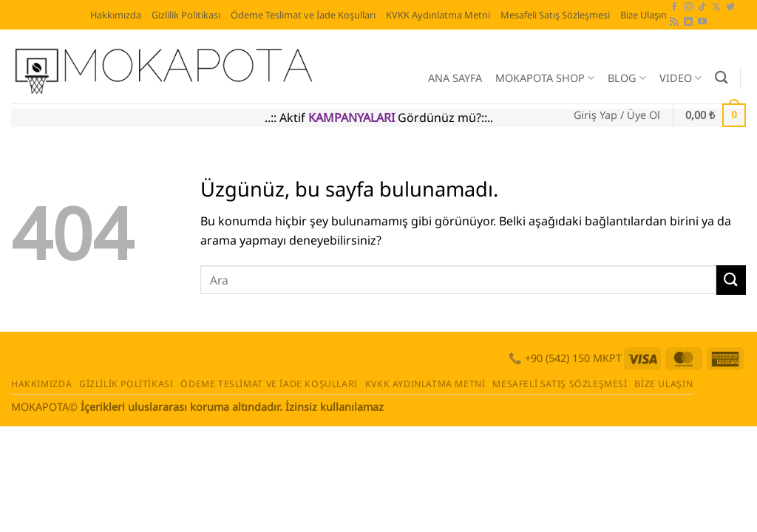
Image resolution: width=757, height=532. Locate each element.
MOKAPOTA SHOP (545, 78)
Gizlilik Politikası (186, 15)
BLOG (627, 78)
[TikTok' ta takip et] (702, 7)
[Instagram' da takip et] (688, 7)
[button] (617, 115)
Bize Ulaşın (644, 15)
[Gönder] (731, 280)
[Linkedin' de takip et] (688, 22)
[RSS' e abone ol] (674, 22)
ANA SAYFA (455, 78)
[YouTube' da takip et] (702, 22)
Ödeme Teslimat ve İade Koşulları (303, 15)
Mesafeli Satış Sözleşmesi (555, 15)
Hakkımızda (116, 15)
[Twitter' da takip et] (730, 7)
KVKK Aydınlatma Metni (438, 15)
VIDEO (680, 78)
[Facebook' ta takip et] (674, 7)
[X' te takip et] (716, 7)
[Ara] (721, 78)
